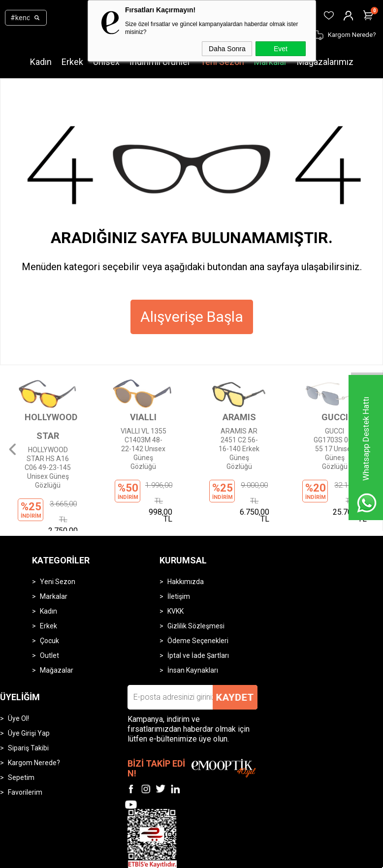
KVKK (176, 564)
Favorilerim (25, 745)
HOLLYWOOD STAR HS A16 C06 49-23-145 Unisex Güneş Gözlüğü (48, 467)
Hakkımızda (186, 534)
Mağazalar (57, 623)
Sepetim (21, 730)
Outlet (49, 608)
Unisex (106, 62)
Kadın (41, 62)
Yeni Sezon (222, 62)
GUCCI (335, 417)
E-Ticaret (162, 859)
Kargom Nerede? (34, 715)
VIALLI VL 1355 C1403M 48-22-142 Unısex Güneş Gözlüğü (144, 448)
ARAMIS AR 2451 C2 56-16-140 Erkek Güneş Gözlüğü (239, 448)
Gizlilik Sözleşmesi (196, 579)
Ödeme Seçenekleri (198, 593)
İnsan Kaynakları (193, 623)
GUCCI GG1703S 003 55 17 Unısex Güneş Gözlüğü (335, 448)
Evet (281, 49)
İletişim (179, 549)
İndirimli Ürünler (160, 62)
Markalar (271, 62)
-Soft (141, 859)
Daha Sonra (227, 49)
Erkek (72, 62)
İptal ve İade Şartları (198, 608)
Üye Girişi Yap (29, 686)
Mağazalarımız (325, 62)
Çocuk (49, 593)
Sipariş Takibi (28, 701)
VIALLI (144, 417)
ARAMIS (239, 417)
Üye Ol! (18, 671)
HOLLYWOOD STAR (48, 427)
